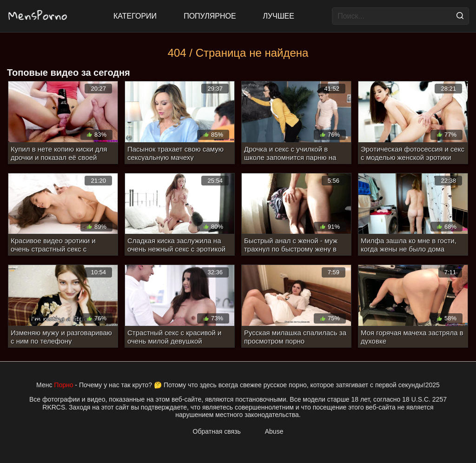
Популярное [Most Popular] (210, 16)
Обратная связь (217, 431)
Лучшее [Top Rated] (279, 16)
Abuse (274, 431)
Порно (63, 385)
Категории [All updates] (135, 16)
